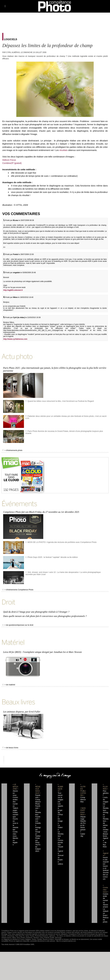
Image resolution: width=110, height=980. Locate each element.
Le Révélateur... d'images (105, 802)
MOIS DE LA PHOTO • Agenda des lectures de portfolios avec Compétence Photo (59, 540)
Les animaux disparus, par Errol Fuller (21, 706)
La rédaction (106, 896)
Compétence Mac (83, 793)
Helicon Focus (9, 160)
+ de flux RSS (104, 832)
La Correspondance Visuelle (61, 828)
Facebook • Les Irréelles (38, 810)
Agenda (61, 834)
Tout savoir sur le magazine (60, 791)
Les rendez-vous (105, 819)
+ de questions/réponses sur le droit (16, 621)
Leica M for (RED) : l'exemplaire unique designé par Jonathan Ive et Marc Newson (41, 647)
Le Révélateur (60, 819)
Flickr (37, 830)
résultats (64, 150)
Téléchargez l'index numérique (16, 804)
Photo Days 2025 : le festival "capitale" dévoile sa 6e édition (50, 555)
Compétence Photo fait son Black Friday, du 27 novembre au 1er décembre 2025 (40, 510)
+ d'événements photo (11, 449)
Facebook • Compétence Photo (38, 793)
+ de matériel (8, 680)
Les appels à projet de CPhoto (60, 802)
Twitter (37, 823)
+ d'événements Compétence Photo (16, 587)
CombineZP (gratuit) (12, 163)
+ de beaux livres (9, 741)
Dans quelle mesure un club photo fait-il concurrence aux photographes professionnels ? (44, 612)
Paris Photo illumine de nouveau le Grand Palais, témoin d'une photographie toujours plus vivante (65, 430)
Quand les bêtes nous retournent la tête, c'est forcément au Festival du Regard (58, 400)
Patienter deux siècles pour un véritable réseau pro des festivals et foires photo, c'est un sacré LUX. (65, 415)
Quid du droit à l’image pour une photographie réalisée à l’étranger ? (35, 608)
